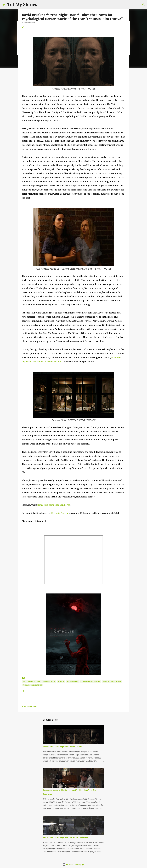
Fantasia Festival (60, 513)
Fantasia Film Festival (32, 681)
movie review (72, 681)
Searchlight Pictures (112, 681)
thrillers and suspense (32, 685)
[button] (23, 27)
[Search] (143, 5)
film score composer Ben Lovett (54, 505)
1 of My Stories (22, 5)
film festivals (49, 681)
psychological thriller (90, 681)
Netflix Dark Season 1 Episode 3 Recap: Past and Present (66, 837)
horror (61, 681)
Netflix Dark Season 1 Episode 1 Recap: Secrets (62, 747)
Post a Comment (29, 706)
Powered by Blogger (73, 864)
